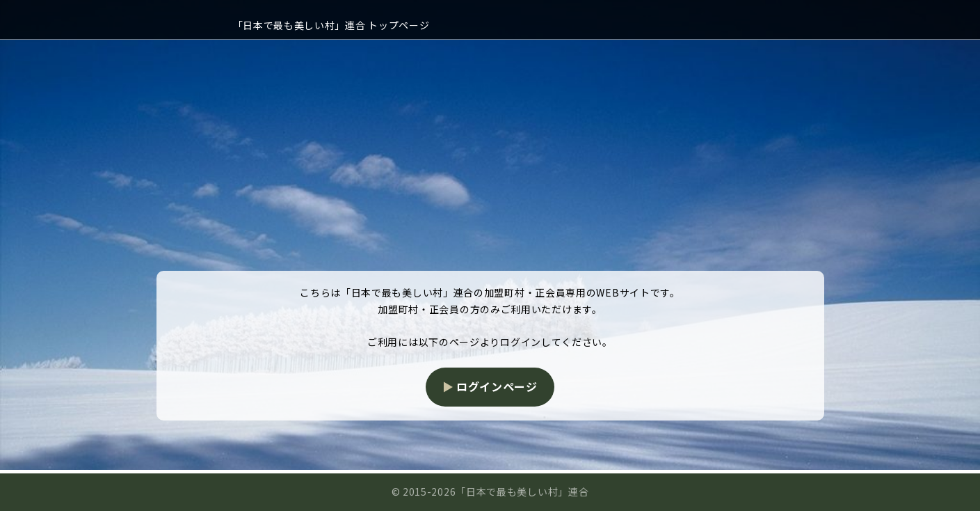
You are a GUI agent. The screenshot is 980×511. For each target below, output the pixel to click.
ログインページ (497, 386)
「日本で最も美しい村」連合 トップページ (331, 25)
